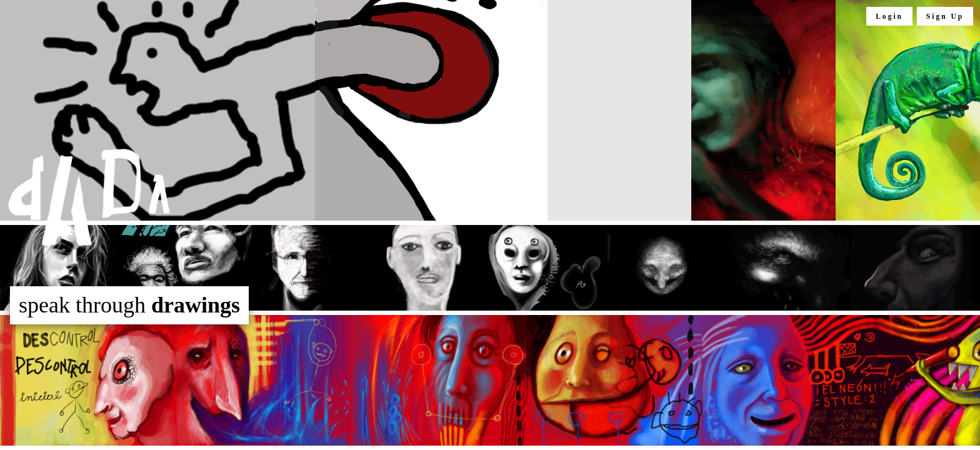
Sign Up (945, 16)
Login (889, 16)
